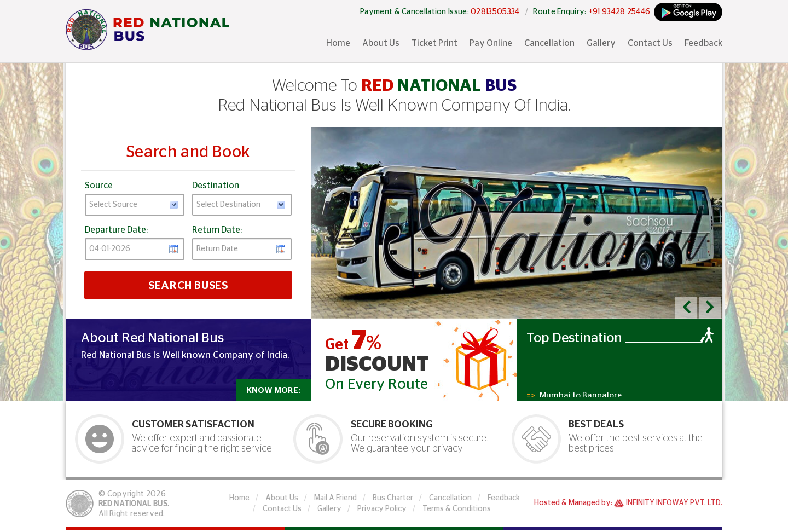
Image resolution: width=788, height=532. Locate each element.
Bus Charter (393, 498)
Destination (216, 186)
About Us (381, 43)
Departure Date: (116, 230)
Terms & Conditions (457, 509)
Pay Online (491, 43)
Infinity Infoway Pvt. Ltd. (674, 503)
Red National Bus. (134, 504)
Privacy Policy (382, 509)
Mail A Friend (335, 498)
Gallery (601, 43)
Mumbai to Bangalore (574, 397)
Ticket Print (434, 43)
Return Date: (217, 230)
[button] (686, 308)
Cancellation (549, 43)
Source (99, 186)
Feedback (703, 43)
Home (338, 43)
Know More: (273, 391)
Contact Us (650, 43)
